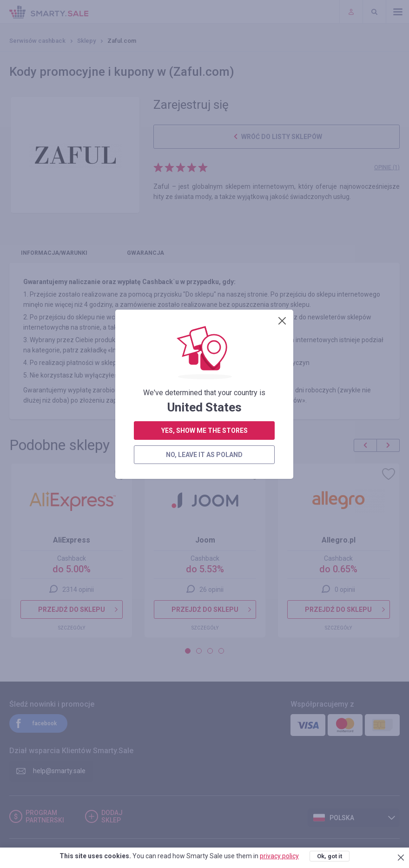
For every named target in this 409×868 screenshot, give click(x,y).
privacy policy (279, 856)
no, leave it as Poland (204, 258)
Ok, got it (330, 856)
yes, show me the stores (204, 233)
